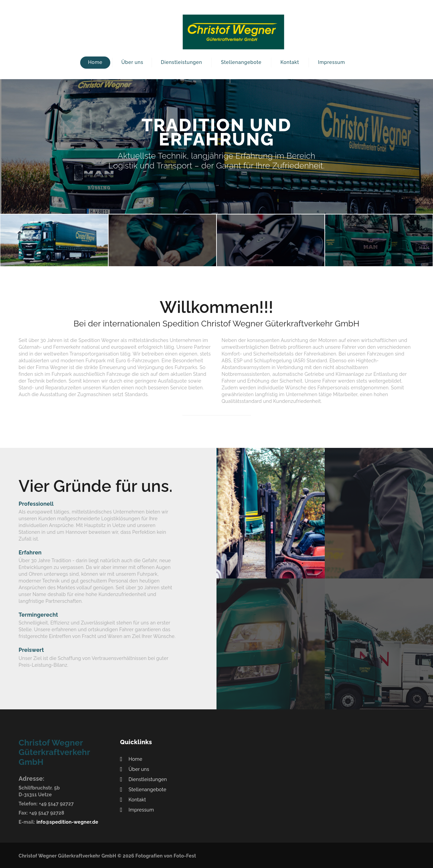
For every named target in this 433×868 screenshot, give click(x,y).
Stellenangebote (241, 62)
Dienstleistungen (182, 62)
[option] (216, 146)
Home (95, 62)
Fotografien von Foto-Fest (166, 856)
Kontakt (290, 62)
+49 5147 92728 (47, 813)
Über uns (132, 62)
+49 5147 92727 (56, 804)
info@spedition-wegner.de (67, 822)
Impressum (332, 62)
